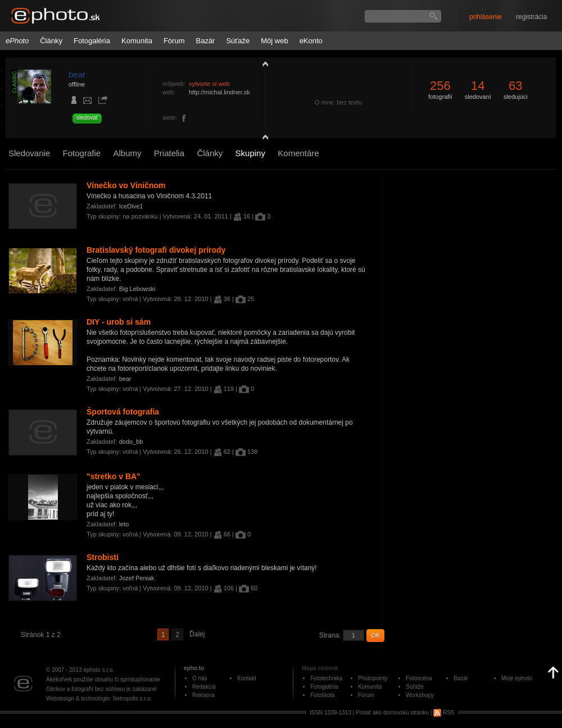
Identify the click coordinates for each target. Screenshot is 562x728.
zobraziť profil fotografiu (262, 63)
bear (77, 74)
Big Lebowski (137, 289)
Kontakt (247, 678)
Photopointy (373, 678)
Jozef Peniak (137, 578)
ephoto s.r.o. (99, 670)
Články (51, 41)
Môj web (274, 41)
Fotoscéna (419, 678)
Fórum (174, 41)
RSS (444, 713)
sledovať (87, 118)
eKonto (311, 41)
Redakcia (204, 687)
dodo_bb (131, 442)
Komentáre (298, 153)
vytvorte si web (209, 84)
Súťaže (238, 41)
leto (124, 524)
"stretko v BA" (114, 476)
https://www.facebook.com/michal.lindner (184, 119)
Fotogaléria (92, 41)
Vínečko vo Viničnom (126, 185)
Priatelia (169, 153)
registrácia (531, 17)
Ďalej (197, 634)
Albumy (127, 153)
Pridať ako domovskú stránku (392, 713)
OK (375, 635)
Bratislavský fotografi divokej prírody (156, 250)
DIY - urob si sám (119, 322)
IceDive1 (131, 206)
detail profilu (262, 139)
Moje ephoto (517, 678)
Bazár (205, 41)
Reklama (203, 695)
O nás (200, 678)
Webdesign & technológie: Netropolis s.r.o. (99, 699)
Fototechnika (326, 678)
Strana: (330, 635)
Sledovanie (29, 153)
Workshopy (420, 695)
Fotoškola (322, 695)
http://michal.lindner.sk (219, 92)
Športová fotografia (123, 412)
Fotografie (82, 153)
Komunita (137, 41)
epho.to (194, 668)
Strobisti (103, 557)
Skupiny (250, 153)
